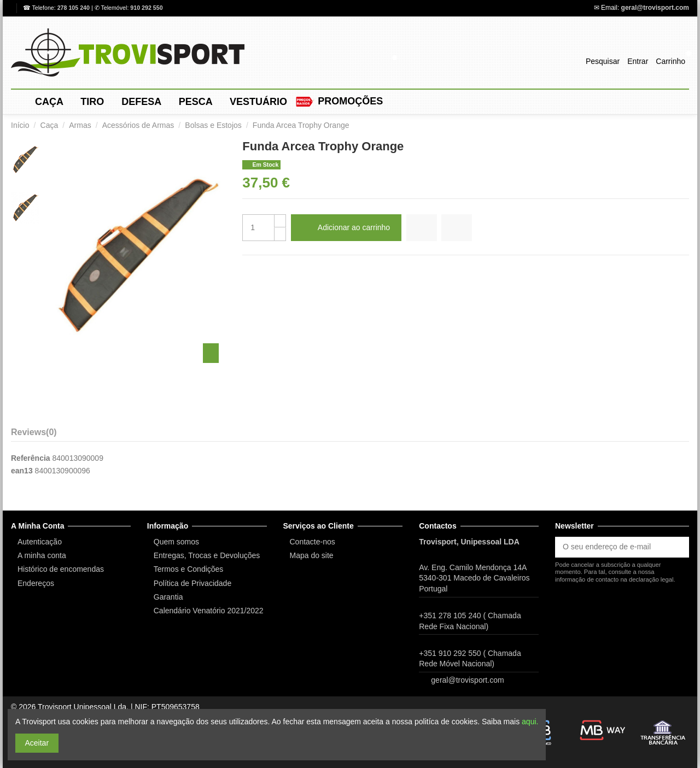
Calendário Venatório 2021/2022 (209, 611)
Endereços (36, 583)
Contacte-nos (313, 542)
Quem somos (176, 542)
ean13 (22, 471)
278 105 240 (74, 8)
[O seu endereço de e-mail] (611, 547)
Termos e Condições (189, 569)
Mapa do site (312, 555)
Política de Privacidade (192, 583)
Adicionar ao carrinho (346, 227)
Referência (31, 458)
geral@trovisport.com (655, 8)
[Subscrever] (678, 547)
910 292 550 (146, 8)
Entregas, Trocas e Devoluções (207, 555)
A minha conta (42, 555)
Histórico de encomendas (61, 569)
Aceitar (37, 743)
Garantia (168, 597)
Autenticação (40, 542)
